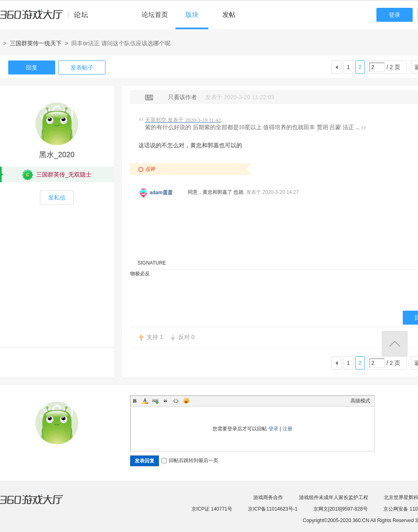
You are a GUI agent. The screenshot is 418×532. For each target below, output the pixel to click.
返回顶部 (395, 344)
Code (176, 401)
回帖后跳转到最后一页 (190, 460)
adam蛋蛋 (161, 193)
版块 (192, 15)
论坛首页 (155, 15)
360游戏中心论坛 (48, 18)
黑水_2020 (57, 155)
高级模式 (360, 401)
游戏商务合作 (268, 497)
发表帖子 (82, 67)
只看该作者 (182, 97)
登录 (395, 15)
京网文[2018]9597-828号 (341, 509)
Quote (166, 401)
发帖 (229, 15)
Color (145, 401)
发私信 (57, 197)
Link (155, 401)
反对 (187, 337)
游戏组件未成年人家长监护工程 (334, 497)
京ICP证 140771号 (212, 509)
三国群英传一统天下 (36, 43)
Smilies (186, 401)
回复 (32, 67)
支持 (155, 337)
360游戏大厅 (40, 504)
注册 (287, 429)
